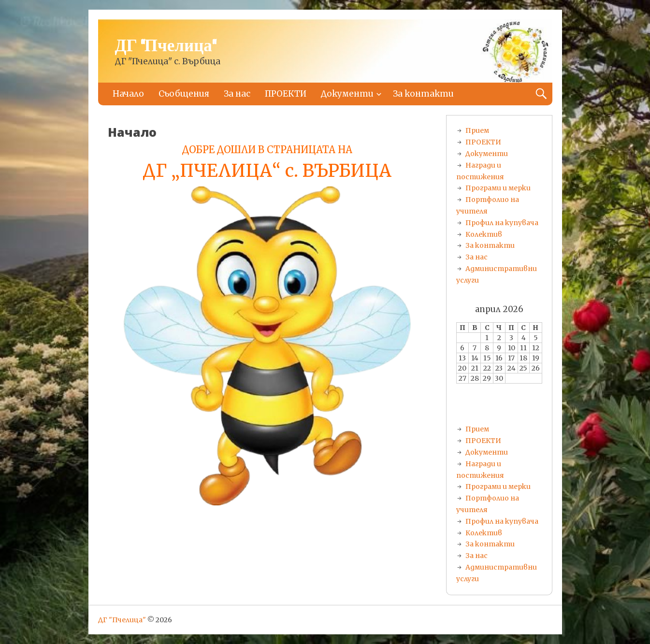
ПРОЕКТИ (286, 94)
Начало (128, 94)
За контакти (423, 94)
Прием (477, 130)
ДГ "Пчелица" (166, 46)
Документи (347, 94)
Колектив (484, 234)
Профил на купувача (502, 223)
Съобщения (184, 94)
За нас (237, 94)
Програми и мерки (498, 188)
